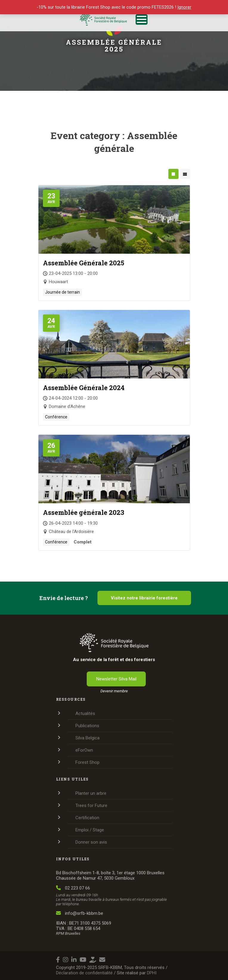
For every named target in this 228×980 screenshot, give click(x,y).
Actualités (85, 713)
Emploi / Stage (90, 830)
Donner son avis (91, 842)
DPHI (152, 973)
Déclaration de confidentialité (84, 973)
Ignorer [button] (184, 7)
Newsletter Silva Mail (116, 679)
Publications (87, 726)
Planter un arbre (91, 793)
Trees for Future (91, 805)
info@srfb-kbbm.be (80, 913)
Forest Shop (87, 762)
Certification (87, 818)
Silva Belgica (87, 738)
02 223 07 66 (73, 888)
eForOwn (84, 750)
